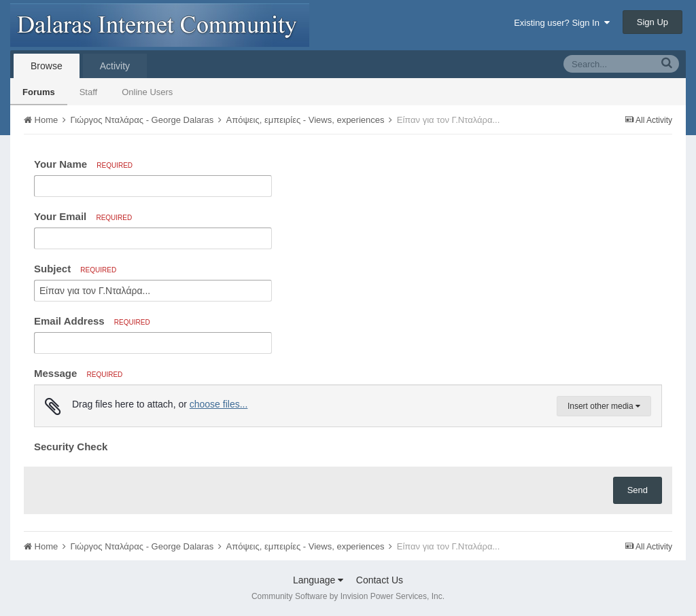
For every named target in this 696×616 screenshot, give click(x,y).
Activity (115, 66)
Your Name (83, 164)
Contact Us (380, 580)
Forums (39, 92)
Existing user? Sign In (562, 23)
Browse (47, 66)
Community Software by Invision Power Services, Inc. (348, 596)
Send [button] (638, 490)
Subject (75, 269)
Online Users (147, 92)
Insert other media (604, 406)
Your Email (83, 216)
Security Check (71, 447)
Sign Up (652, 22)
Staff (89, 92)
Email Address (92, 321)
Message (78, 373)
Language (318, 580)
